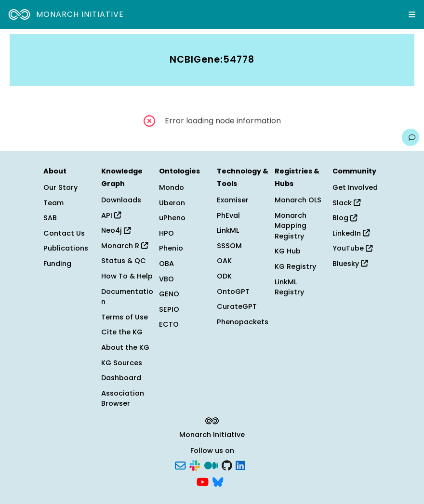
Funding (57, 264)
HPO (166, 233)
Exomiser (233, 200)
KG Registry (295, 266)
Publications (66, 248)
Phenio (171, 248)
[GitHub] (227, 465)
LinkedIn (351, 233)
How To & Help (127, 276)
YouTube (352, 248)
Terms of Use (125, 317)
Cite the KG (122, 332)
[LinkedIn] (240, 465)
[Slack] (195, 465)
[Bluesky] (218, 481)
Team (53, 203)
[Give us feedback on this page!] (411, 137)
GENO (169, 294)
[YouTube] (203, 481)
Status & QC (124, 261)
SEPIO (169, 309)
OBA (166, 264)
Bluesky (350, 264)
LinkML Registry (289, 287)
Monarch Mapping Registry (291, 226)
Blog (345, 218)
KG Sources (122, 363)
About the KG (125, 347)
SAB (50, 218)
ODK (224, 276)
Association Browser (123, 398)
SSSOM (229, 246)
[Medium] (211, 465)
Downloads (121, 200)
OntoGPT (233, 292)
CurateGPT (237, 306)
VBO (166, 279)
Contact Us (64, 233)
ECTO (169, 324)
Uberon (172, 203)
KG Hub (288, 251)
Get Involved (355, 187)
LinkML (228, 230)
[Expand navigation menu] (412, 14)
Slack (346, 203)
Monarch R (125, 246)
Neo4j (116, 230)
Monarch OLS (298, 200)
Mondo (172, 187)
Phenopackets (243, 322)
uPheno (172, 218)
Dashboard (121, 378)
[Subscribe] (180, 465)
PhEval (228, 215)
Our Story (60, 187)
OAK (224, 261)
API (111, 215)
